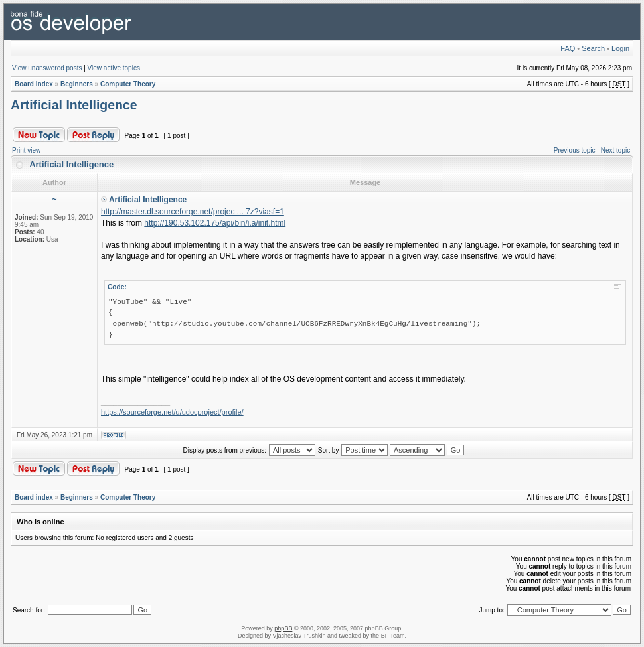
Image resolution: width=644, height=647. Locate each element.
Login (620, 48)
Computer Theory (128, 84)
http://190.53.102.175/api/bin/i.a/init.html (215, 223)
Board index (34, 84)
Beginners (77, 84)
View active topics (114, 68)
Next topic (615, 150)
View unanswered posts (47, 68)
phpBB (283, 628)
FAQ (568, 48)
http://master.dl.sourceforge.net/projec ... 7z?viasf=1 (193, 212)
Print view (26, 150)
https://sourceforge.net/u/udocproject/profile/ (172, 412)
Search (593, 48)
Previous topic (575, 150)
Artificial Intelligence (74, 105)
